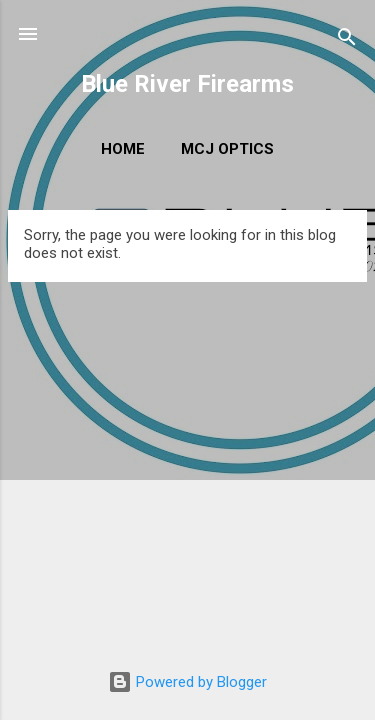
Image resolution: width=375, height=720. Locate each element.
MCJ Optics (227, 149)
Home (123, 149)
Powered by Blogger (187, 682)
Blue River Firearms (187, 84)
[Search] (347, 40)
